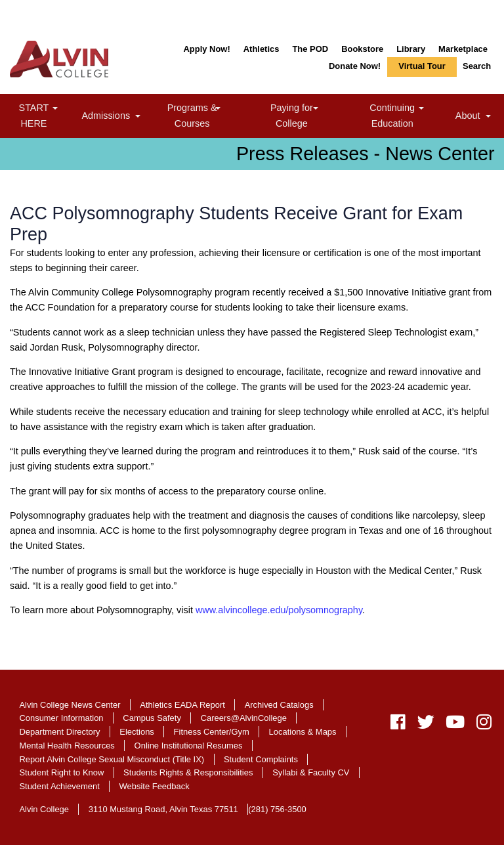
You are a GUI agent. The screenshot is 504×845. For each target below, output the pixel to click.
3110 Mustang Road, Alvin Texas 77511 (163, 809)
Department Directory (59, 732)
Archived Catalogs (279, 705)
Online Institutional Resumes (189, 746)
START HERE (48, 115)
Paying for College (307, 115)
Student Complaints (261, 759)
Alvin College (44, 809)
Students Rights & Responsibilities (188, 772)
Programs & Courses (208, 115)
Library (411, 49)
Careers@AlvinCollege (244, 718)
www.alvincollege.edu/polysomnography (279, 610)
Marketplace (463, 49)
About (475, 117)
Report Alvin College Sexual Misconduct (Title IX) (112, 759)
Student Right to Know (61, 772)
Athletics (262, 49)
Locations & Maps (303, 732)
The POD (310, 49)
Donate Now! (355, 66)
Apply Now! (206, 49)
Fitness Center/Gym (212, 732)
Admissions (113, 117)
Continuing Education (410, 115)
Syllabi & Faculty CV (311, 772)
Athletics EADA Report (182, 705)
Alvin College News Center (70, 705)
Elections (137, 732)
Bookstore (362, 49)
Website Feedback (155, 786)
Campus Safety (152, 718)
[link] (54, 109)
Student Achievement (59, 786)
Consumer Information (61, 718)
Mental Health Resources (67, 746)
